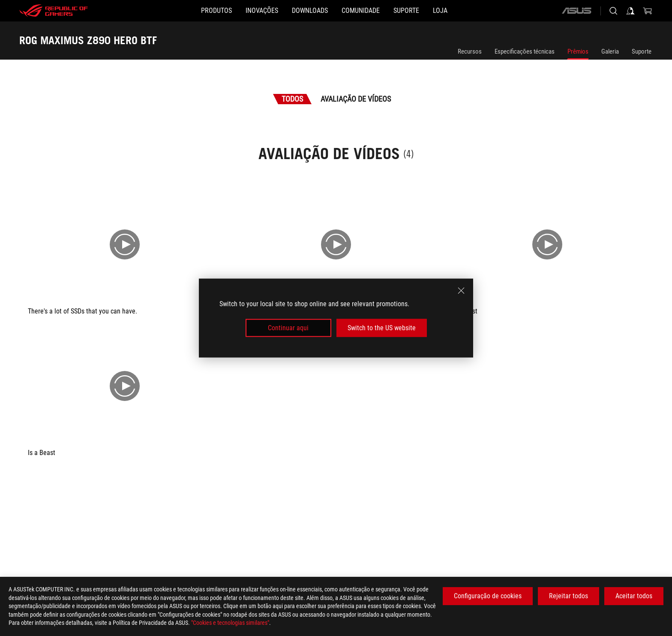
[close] (461, 290)
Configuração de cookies (488, 596)
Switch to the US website (382, 328)
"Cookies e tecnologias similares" (230, 623)
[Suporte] (427, 11)
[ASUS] (576, 11)
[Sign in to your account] (630, 11)
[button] (182, 11)
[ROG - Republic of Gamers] (54, 11)
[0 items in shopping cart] (648, 11)
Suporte (642, 51)
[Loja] (474, 11)
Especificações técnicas (525, 51)
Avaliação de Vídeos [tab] (356, 99)
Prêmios (578, 51)
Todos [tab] (292, 99)
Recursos (470, 51)
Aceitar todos (634, 596)
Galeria (610, 51)
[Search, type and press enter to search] (613, 11)
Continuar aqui (288, 328)
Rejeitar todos (568, 596)
